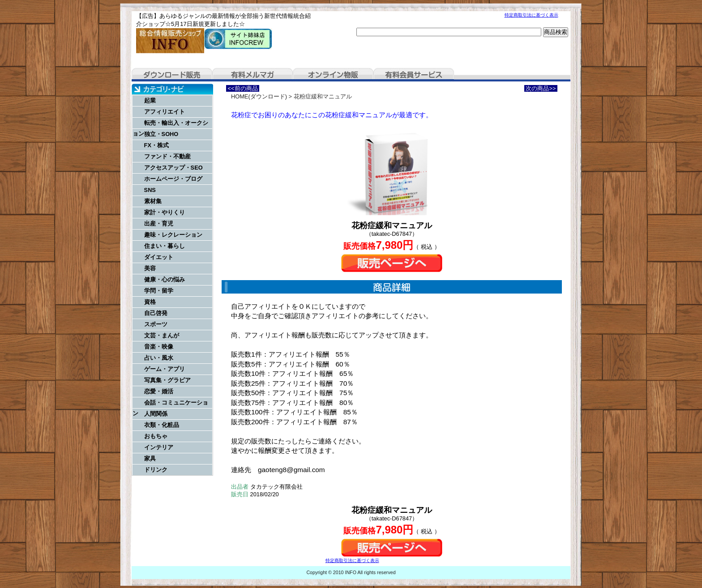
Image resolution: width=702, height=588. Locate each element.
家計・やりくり (165, 212)
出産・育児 (159, 224)
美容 (150, 268)
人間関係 (156, 414)
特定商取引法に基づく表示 (531, 15)
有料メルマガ (253, 75)
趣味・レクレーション (173, 235)
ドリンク (156, 470)
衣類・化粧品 (162, 425)
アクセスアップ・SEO (173, 168)
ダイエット (159, 257)
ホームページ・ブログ (173, 179)
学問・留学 (159, 291)
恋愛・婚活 (159, 391)
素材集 (153, 201)
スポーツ (156, 324)
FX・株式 (156, 145)
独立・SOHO (161, 134)
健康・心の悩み (165, 279)
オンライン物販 (333, 75)
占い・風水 (159, 358)
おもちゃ (156, 436)
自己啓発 (156, 313)
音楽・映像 (159, 347)
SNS (150, 190)
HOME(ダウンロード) (259, 96)
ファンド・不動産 (167, 156)
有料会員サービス (414, 75)
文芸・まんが (162, 335)
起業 (150, 100)
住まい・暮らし (165, 246)
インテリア (159, 447)
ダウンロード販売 (172, 75)
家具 (150, 458)
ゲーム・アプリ (165, 369)
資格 (150, 302)
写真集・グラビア (167, 380)
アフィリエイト (165, 112)
